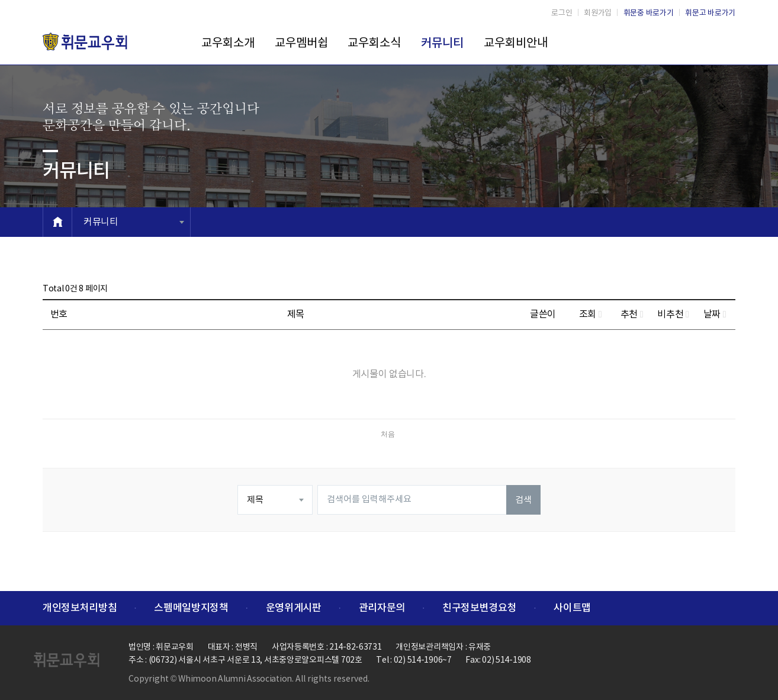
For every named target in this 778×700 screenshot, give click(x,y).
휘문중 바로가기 (649, 13)
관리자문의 (382, 608)
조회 (591, 314)
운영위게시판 (294, 608)
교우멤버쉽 (301, 44)
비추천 (673, 314)
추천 (632, 314)
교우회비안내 (516, 44)
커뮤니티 (442, 43)
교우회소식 (374, 44)
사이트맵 (572, 608)
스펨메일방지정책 (191, 608)
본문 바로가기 (0, 0)
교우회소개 (228, 44)
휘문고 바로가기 (710, 13)
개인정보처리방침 (80, 608)
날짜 (715, 314)
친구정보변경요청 (479, 608)
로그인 (562, 13)
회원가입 (598, 13)
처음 (388, 434)
